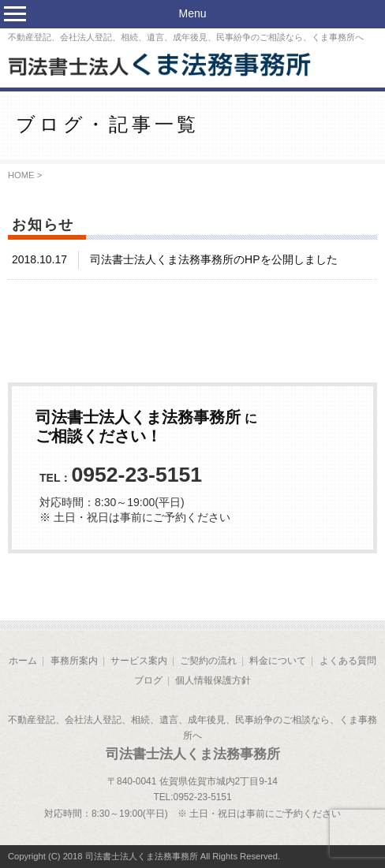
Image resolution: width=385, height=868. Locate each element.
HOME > (25, 175)
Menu (192, 13)
